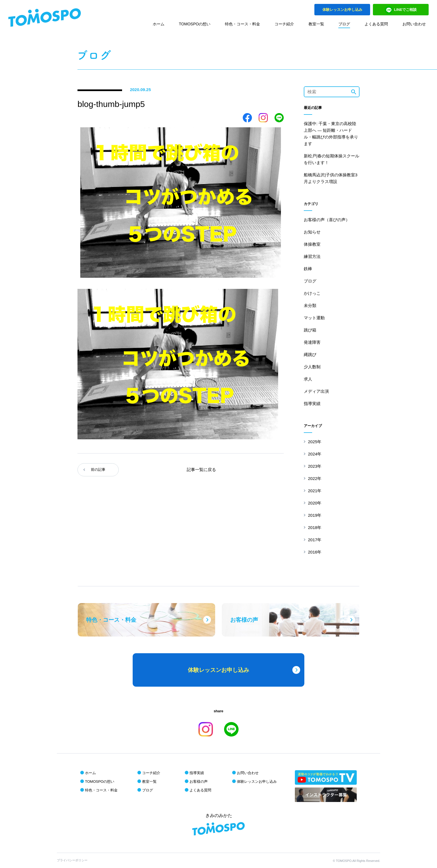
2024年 (315, 454)
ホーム (159, 24)
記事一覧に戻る (201, 470)
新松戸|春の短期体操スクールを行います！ (332, 159)
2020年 (315, 503)
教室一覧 (316, 24)
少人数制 (312, 367)
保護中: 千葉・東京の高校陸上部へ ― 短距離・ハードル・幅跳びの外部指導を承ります (331, 134)
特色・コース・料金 (242, 24)
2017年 (315, 540)
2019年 (315, 515)
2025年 (315, 442)
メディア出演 (316, 391)
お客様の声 (199, 782)
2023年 (315, 466)
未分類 (310, 305)
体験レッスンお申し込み (257, 782)
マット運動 (314, 318)
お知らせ (312, 232)
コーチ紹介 (284, 24)
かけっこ (312, 293)
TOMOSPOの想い (195, 24)
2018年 (315, 527)
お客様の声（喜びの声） (327, 220)
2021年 (315, 491)
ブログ (344, 24)
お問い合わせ (414, 24)
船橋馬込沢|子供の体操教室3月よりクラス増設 (331, 178)
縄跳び (310, 354)
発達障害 (312, 342)
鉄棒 (308, 269)
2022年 (315, 478)
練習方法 (312, 256)
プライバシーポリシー (72, 860)
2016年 (315, 552)
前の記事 (98, 470)
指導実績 (312, 403)
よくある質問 (376, 24)
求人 (308, 379)
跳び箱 (310, 330)
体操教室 (312, 244)
